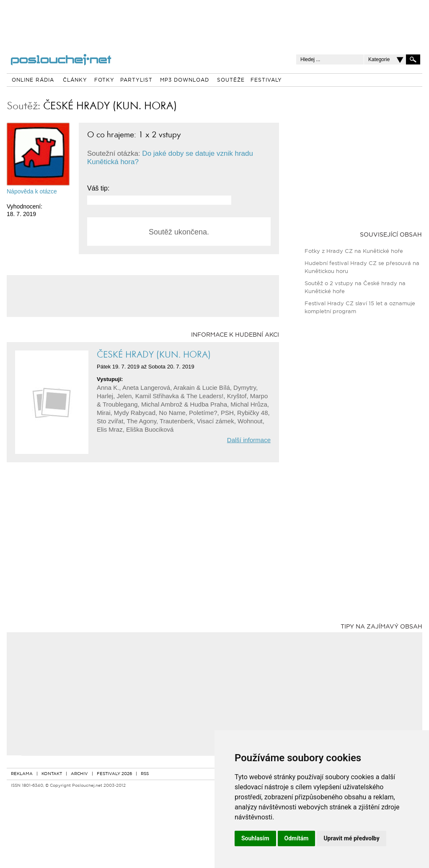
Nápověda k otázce (32, 191)
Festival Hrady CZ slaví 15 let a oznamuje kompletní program (360, 308)
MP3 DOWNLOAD (185, 80)
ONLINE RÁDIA (33, 80)
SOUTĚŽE (231, 80)
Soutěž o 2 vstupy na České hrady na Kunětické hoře (355, 288)
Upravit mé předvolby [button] (351, 838)
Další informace (249, 440)
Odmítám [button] (297, 838)
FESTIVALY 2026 (114, 774)
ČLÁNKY (75, 80)
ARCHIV (79, 774)
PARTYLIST (136, 80)
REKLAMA (22, 774)
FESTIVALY (266, 80)
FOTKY (104, 80)
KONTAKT (52, 774)
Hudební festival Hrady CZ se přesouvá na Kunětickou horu (362, 268)
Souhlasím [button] (255, 838)
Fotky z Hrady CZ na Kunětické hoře (354, 251)
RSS (145, 774)
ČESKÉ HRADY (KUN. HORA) (110, 106)
